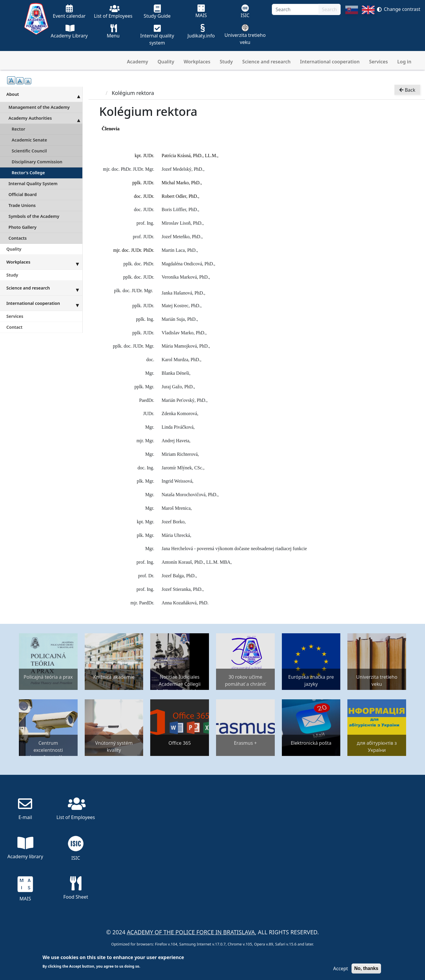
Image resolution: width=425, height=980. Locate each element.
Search (330, 9)
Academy (138, 62)
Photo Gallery (23, 227)
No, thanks (366, 968)
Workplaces (197, 62)
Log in (404, 62)
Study (226, 62)
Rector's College (28, 173)
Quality (166, 62)
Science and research (267, 62)
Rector (19, 129)
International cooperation (330, 62)
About (44, 94)
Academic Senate (30, 140)
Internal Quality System (33, 184)
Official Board (23, 194)
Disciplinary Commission (37, 162)
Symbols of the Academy (34, 216)
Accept (341, 969)
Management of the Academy (39, 107)
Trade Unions (22, 205)
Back (407, 90)
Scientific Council (29, 151)
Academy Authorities (45, 118)
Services (378, 62)
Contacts (18, 238)
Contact (15, 327)
